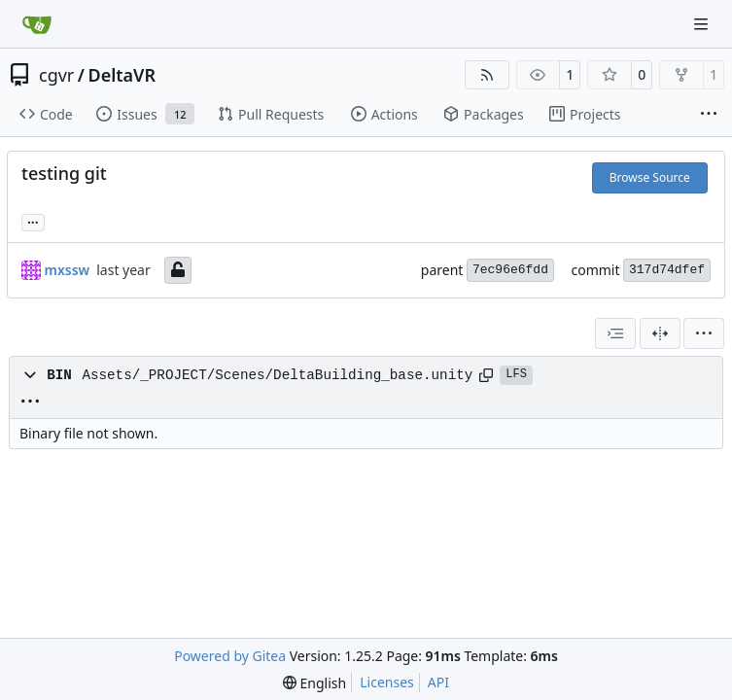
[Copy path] (486, 375)
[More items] (709, 115)
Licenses (387, 682)
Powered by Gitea (230, 656)
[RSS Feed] (487, 75)
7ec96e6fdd (510, 270)
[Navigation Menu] (703, 24)
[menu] (704, 333)
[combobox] (615, 333)
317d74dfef (667, 270)
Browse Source (650, 177)
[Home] (37, 24)
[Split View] (660, 333)
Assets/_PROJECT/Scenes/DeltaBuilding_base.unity (277, 375)
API (438, 682)
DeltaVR (122, 75)
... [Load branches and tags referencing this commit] (33, 221)
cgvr (56, 75)
